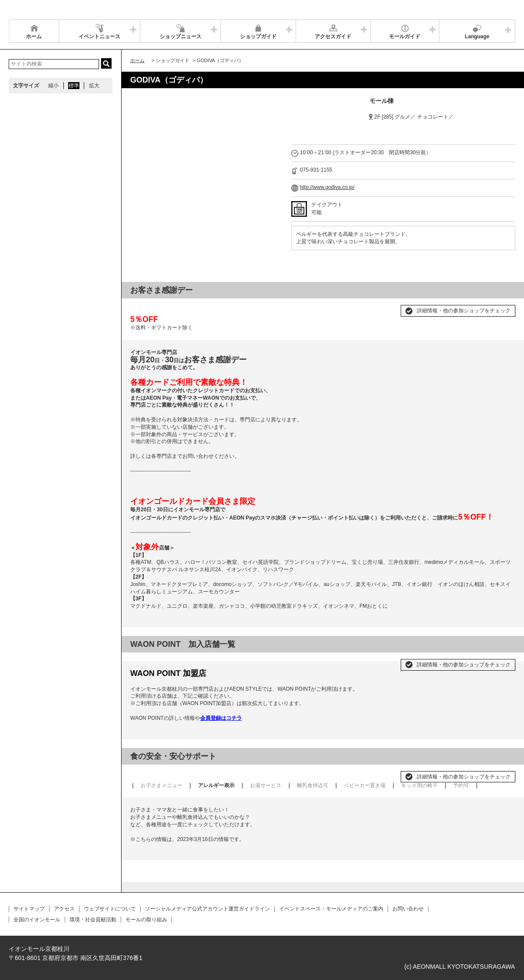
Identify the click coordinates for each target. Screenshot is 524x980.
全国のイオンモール (37, 920)
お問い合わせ (408, 909)
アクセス (64, 909)
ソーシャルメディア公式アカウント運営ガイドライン (208, 909)
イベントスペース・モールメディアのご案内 (331, 909)
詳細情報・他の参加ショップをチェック (464, 311)
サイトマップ (29, 909)
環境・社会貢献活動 (93, 920)
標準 (74, 86)
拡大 (94, 86)
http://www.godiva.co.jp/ (327, 187)
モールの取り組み (146, 920)
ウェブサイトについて (110, 909)
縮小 (53, 86)
